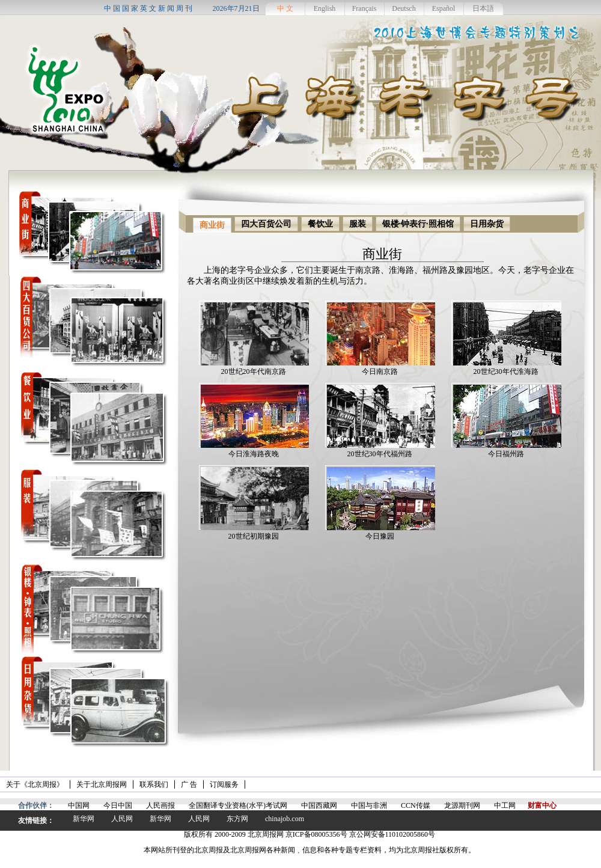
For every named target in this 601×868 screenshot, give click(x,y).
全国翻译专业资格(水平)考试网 (238, 805)
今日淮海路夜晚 (254, 454)
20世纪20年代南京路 (254, 371)
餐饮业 (320, 224)
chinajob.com (285, 819)
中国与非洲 (369, 805)
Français (365, 8)
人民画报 (160, 805)
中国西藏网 (319, 805)
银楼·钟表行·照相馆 (418, 224)
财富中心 (542, 805)
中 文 (285, 8)
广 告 (189, 784)
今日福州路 (506, 454)
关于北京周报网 (102, 784)
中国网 (79, 805)
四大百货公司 (266, 224)
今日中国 (118, 805)
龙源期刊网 (462, 805)
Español (444, 8)
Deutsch (404, 8)
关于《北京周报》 (35, 784)
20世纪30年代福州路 (380, 454)
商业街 (212, 225)
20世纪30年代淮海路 (506, 371)
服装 (358, 224)
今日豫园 (380, 536)
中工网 (505, 805)
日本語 (483, 8)
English (325, 8)
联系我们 (154, 784)
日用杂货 (487, 224)
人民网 (122, 819)
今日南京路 (380, 371)
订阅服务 (224, 784)
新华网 (84, 819)
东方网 (237, 819)
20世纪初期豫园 (254, 536)
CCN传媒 (416, 805)
